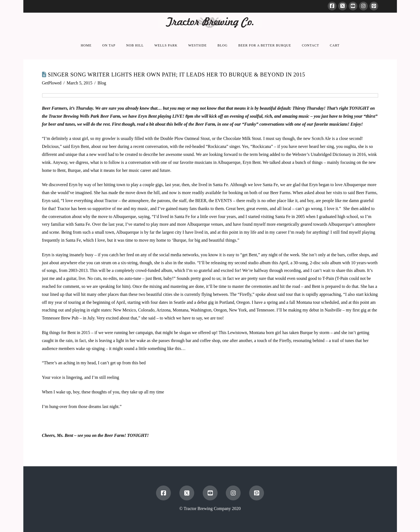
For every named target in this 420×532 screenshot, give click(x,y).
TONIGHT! (137, 435)
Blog (102, 83)
